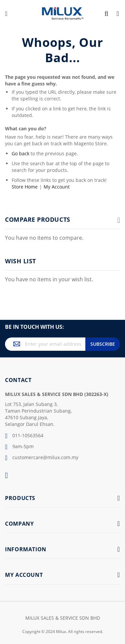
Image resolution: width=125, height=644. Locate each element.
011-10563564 (24, 436)
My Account (57, 187)
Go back (20, 153)
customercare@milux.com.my (42, 458)
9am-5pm (19, 447)
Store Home (25, 187)
